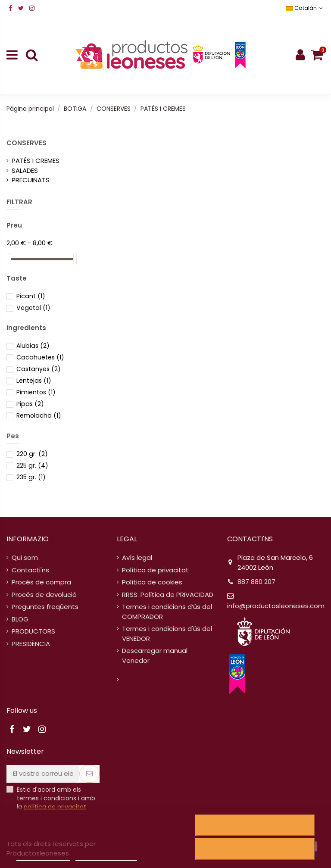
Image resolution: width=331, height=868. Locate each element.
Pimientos (36, 392)
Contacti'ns (30, 570)
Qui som (25, 557)
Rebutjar (255, 825)
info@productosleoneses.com (276, 606)
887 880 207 (256, 582)
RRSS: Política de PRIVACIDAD (168, 595)
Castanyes (39, 369)
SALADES (25, 170)
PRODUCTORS (33, 631)
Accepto (255, 849)
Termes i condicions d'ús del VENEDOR (167, 634)
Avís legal (137, 557)
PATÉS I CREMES (36, 161)
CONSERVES (27, 143)
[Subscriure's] (89, 774)
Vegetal (33, 308)
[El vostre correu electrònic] (43, 774)
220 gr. (32, 454)
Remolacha (39, 415)
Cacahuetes (40, 357)
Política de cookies (152, 582)
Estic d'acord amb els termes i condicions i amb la (56, 798)
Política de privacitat (155, 570)
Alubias (33, 346)
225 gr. (32, 465)
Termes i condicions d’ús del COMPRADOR (167, 612)
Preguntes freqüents (45, 607)
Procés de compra (41, 582)
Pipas (30, 404)
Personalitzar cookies (106, 857)
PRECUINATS (31, 180)
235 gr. (31, 477)
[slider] (9, 259)
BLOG (20, 619)
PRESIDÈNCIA (31, 644)
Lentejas (34, 381)
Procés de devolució (44, 595)
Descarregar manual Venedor (155, 656)
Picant (31, 296)
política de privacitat (55, 807)
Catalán (305, 8)
